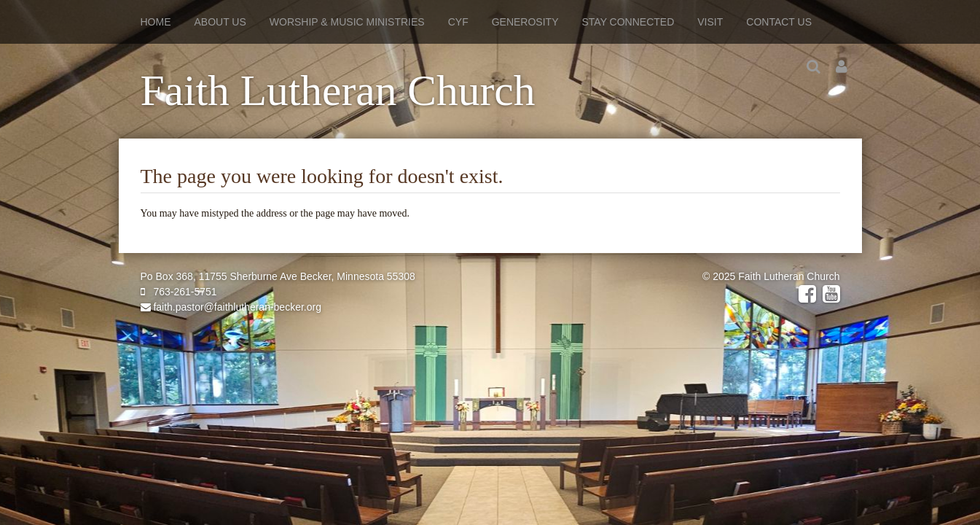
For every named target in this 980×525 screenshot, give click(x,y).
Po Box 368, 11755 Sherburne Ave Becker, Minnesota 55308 (278, 276)
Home (156, 22)
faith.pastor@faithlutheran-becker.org (231, 307)
